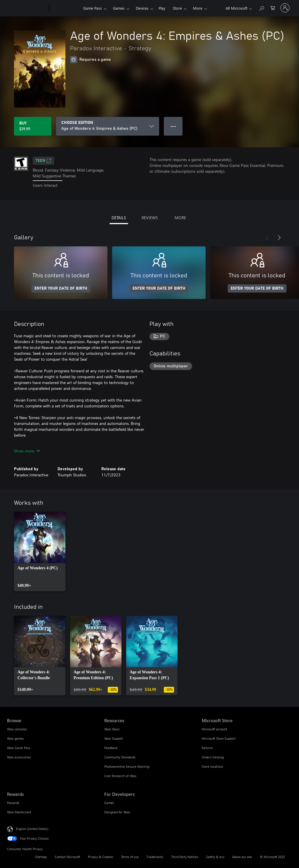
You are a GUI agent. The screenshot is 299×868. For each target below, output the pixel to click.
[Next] (279, 238)
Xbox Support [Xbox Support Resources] (114, 738)
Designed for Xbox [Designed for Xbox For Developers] (117, 812)
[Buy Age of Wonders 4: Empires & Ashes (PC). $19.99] (33, 126)
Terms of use (130, 857)
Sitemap (41, 857)
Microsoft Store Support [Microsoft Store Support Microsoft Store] (219, 738)
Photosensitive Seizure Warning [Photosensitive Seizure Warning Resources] (127, 766)
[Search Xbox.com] (261, 7)
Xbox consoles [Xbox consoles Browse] (17, 729)
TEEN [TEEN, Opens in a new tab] (43, 161)
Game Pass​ (93, 8)
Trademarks (155, 857)
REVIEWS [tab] (150, 218)
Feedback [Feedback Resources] (111, 748)
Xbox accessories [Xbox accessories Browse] (19, 757)
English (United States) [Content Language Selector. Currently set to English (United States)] (32, 828)
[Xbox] (66, 8)
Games (119, 8)
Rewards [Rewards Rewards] (13, 803)
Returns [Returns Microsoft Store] (207, 748)
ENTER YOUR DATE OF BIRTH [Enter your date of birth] (61, 288)
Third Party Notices (185, 857)
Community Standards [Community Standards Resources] (120, 757)
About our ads (242, 857)
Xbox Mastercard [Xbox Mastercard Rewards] (19, 812)
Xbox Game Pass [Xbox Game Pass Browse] (19, 748)
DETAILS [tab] (119, 218)
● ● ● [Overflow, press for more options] (173, 126)
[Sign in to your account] (285, 8)
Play (162, 8)
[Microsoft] (27, 8)
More (198, 8)
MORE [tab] (180, 218)
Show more (27, 451)
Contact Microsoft (67, 857)
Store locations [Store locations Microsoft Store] (212, 766)
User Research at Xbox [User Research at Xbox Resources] (120, 776)
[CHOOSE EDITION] (108, 126)
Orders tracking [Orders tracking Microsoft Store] (213, 757)
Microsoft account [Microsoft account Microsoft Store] (214, 729)
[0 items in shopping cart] (273, 7)
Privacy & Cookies (101, 857)
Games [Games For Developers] (109, 803)
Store (177, 8)
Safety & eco (215, 857)
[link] (40, 551)
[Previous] (267, 238)
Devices (142, 8)
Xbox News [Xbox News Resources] (112, 729)
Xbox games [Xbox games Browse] (15, 738)
